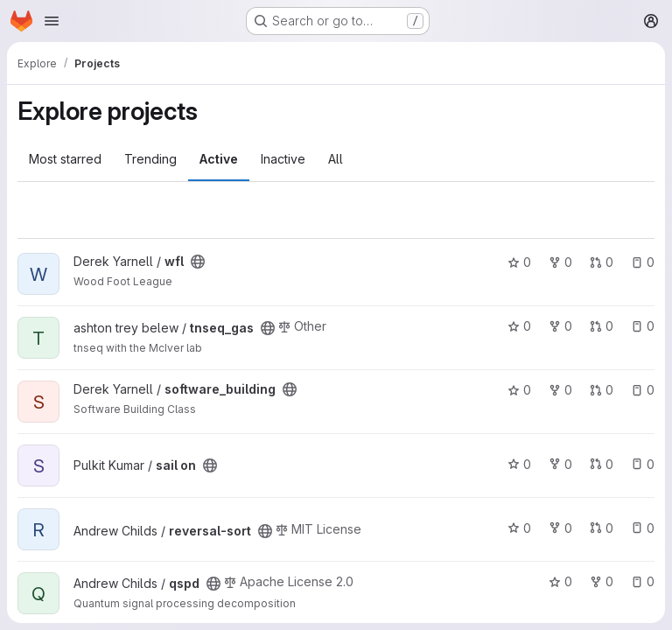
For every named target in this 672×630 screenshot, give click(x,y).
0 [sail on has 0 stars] (519, 464)
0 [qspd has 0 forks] (602, 581)
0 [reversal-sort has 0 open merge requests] (602, 528)
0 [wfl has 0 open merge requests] (602, 262)
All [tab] (336, 159)
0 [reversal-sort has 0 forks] (560, 528)
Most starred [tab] (65, 159)
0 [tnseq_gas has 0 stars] (519, 326)
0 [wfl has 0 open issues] (643, 262)
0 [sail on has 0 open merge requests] (602, 464)
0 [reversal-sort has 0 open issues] (643, 528)
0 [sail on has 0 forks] (560, 464)
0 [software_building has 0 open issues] (643, 390)
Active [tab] (219, 159)
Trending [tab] (150, 159)
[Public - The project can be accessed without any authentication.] (198, 262)
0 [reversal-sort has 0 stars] (519, 528)
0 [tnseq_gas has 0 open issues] (643, 326)
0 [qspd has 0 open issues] (643, 581)
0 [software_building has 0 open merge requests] (602, 390)
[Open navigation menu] (52, 21)
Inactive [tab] (283, 159)
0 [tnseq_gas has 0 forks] (560, 326)
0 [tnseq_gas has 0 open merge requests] (602, 326)
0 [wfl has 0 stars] (519, 262)
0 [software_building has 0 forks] (560, 390)
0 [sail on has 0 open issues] (643, 464)
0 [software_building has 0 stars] (519, 390)
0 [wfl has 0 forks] (560, 262)
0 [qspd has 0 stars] (560, 581)
